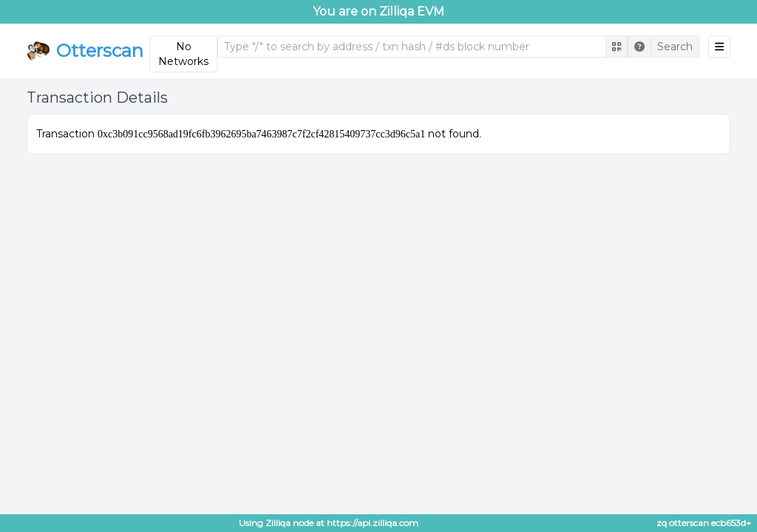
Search (675, 47)
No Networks (183, 54)
